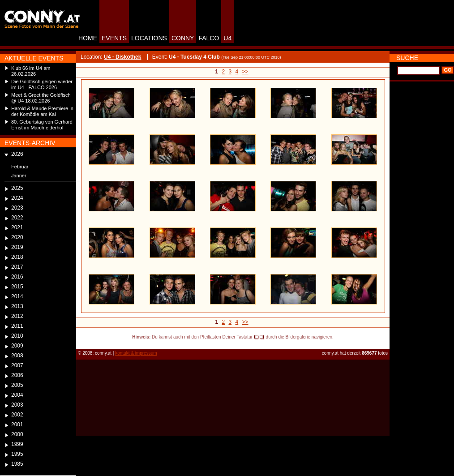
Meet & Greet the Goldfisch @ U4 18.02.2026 (41, 98)
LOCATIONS (149, 38)
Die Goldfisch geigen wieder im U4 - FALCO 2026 (42, 84)
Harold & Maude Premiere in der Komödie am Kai (42, 111)
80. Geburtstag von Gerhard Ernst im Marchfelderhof (42, 125)
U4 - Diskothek (122, 57)
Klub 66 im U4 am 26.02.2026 (31, 71)
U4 (227, 38)
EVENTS (114, 38)
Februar (20, 167)
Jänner (19, 176)
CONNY (183, 38)
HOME (88, 38)
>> (245, 72)
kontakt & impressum (136, 353)
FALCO (209, 38)
